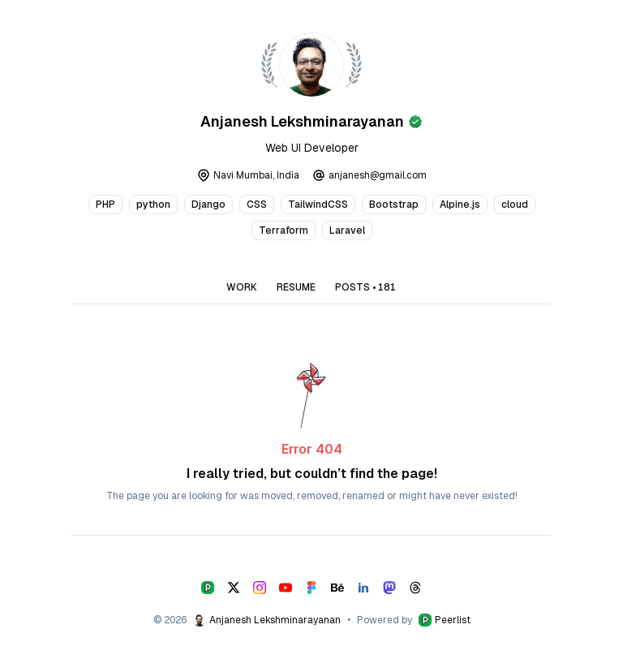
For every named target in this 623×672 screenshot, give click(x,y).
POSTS (365, 287)
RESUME (296, 287)
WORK (242, 287)
